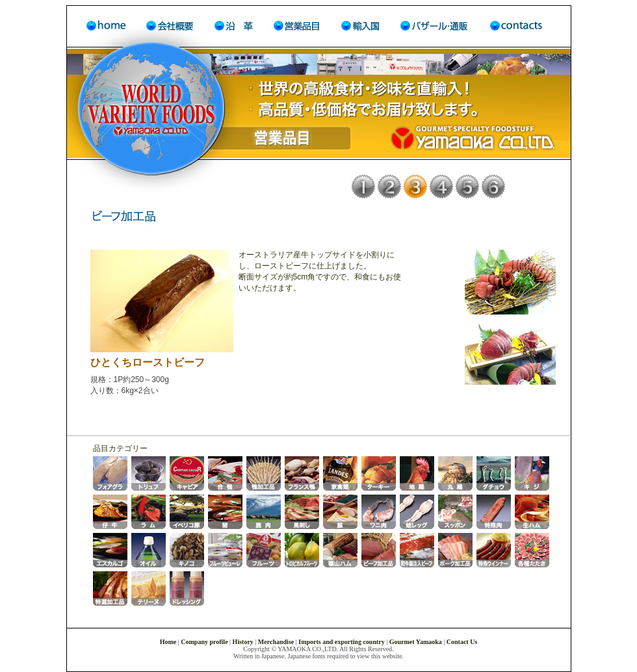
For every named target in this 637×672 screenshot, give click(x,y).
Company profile (204, 642)
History (243, 642)
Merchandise (276, 642)
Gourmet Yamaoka (416, 642)
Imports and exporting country (342, 642)
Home (169, 642)
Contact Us (462, 642)
